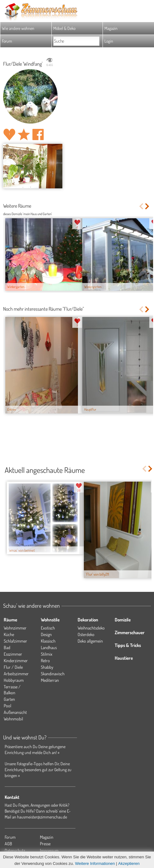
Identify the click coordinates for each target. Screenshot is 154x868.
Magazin (111, 28)
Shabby (47, 667)
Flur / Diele (13, 667)
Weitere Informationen (95, 863)
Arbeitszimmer (16, 674)
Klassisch (48, 641)
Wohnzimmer (15, 628)
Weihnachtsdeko (91, 628)
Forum (7, 41)
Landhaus (49, 647)
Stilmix (47, 654)
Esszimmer (13, 654)
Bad (7, 647)
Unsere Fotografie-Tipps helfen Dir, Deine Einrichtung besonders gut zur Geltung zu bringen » (38, 769)
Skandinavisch (53, 674)
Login (109, 41)
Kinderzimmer (16, 660)
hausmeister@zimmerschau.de (42, 817)
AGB (8, 844)
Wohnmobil (13, 719)
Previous (141, 206)
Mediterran (50, 680)
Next (148, 206)
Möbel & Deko (64, 28)
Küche (9, 634)
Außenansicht (15, 712)
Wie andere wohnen (18, 28)
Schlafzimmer (15, 641)
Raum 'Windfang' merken (24, 134)
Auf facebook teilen (38, 134)
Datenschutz (15, 850)
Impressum (49, 850)
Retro (45, 660)
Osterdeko (86, 634)
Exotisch (48, 628)
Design (46, 634)
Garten (9, 699)
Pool (7, 706)
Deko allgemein (90, 641)
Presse (45, 844)
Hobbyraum (14, 680)
